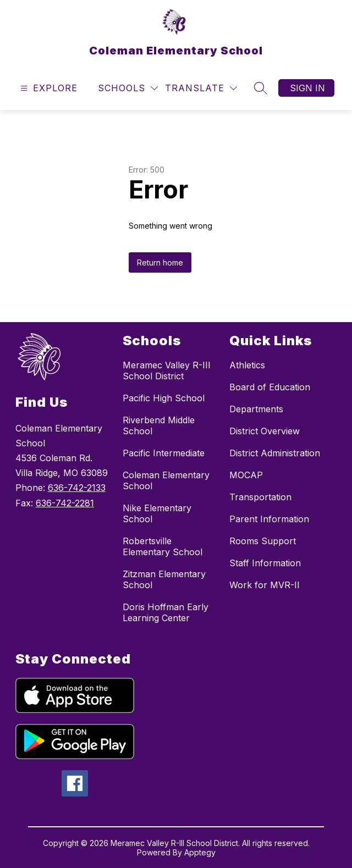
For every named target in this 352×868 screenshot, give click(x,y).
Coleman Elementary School (166, 480)
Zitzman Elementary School (164, 579)
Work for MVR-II (265, 585)
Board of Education (270, 387)
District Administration (275, 453)
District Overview (265, 431)
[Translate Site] (201, 88)
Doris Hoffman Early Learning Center (166, 612)
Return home (160, 262)
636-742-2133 (77, 488)
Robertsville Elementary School (163, 546)
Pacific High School (164, 398)
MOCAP (246, 475)
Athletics (247, 365)
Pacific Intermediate (164, 453)
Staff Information (265, 563)
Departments (256, 409)
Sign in (307, 88)
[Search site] (261, 88)
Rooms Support (263, 541)
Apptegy (200, 852)
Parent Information (269, 519)
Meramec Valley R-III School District (167, 371)
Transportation (260, 497)
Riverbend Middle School (159, 425)
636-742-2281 (65, 503)
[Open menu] (48, 88)
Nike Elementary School (157, 513)
